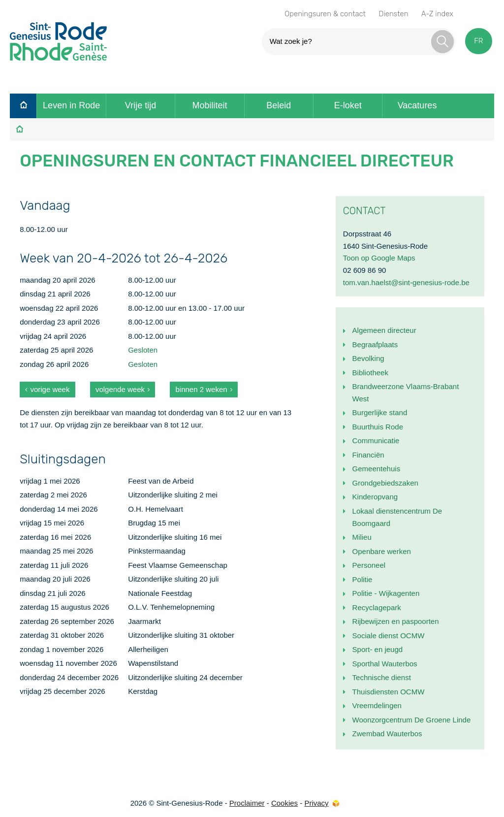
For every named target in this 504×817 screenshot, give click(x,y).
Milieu (362, 537)
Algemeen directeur (384, 330)
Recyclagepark (377, 607)
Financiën (368, 455)
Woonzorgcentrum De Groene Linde (412, 720)
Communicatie (376, 441)
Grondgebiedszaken (385, 483)
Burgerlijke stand (380, 412)
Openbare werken (382, 551)
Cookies (284, 803)
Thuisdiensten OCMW (389, 692)
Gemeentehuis (377, 469)
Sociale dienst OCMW (389, 636)
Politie (362, 579)
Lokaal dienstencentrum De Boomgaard (397, 517)
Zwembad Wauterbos (387, 734)
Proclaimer (247, 803)
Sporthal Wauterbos (385, 664)
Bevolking (368, 358)
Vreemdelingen (377, 705)
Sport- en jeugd (378, 649)
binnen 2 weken (202, 389)
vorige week (50, 389)
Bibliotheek (370, 373)
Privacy (316, 803)
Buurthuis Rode (378, 427)
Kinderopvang (375, 497)
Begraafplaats (375, 344)
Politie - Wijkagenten (386, 593)
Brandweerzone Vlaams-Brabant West (406, 392)
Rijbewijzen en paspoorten (396, 621)
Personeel (369, 565)
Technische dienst (382, 677)
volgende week (120, 389)
